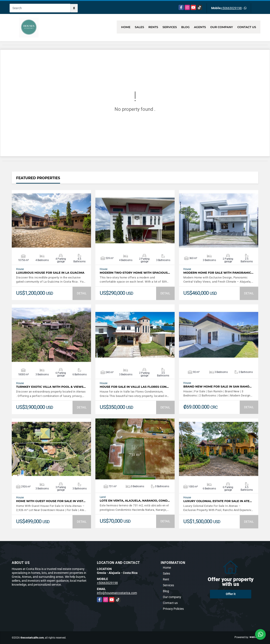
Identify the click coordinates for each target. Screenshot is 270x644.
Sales (139, 27)
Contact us (247, 27)
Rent (166, 579)
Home (126, 27)
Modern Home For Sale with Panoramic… (218, 273)
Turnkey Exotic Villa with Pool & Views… (51, 387)
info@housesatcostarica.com (117, 593)
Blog (185, 27)
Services (170, 27)
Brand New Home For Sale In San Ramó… (217, 387)
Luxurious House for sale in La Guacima (50, 273)
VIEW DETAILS (51, 221)
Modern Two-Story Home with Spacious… (135, 273)
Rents (153, 27)
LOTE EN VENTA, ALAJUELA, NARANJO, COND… (135, 501)
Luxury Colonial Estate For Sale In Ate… (218, 501)
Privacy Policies (173, 609)
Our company (222, 27)
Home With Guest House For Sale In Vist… (51, 501)
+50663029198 (231, 8)
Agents (200, 27)
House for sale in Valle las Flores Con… (134, 387)
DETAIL (82, 293)
